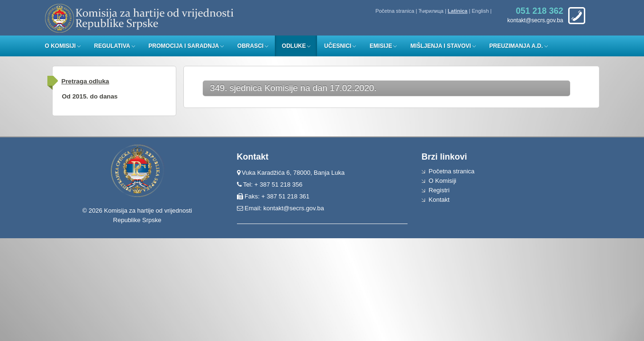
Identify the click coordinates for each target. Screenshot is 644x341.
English (480, 11)
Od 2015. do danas (90, 96)
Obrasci (250, 46)
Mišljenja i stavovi (441, 46)
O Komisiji (60, 46)
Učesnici (338, 46)
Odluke (294, 46)
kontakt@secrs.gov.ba (294, 208)
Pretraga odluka (86, 81)
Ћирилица (431, 11)
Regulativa (112, 46)
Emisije (381, 46)
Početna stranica (395, 11)
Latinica (458, 11)
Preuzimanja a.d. (516, 46)
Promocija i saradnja (184, 46)
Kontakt (439, 200)
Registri (439, 190)
